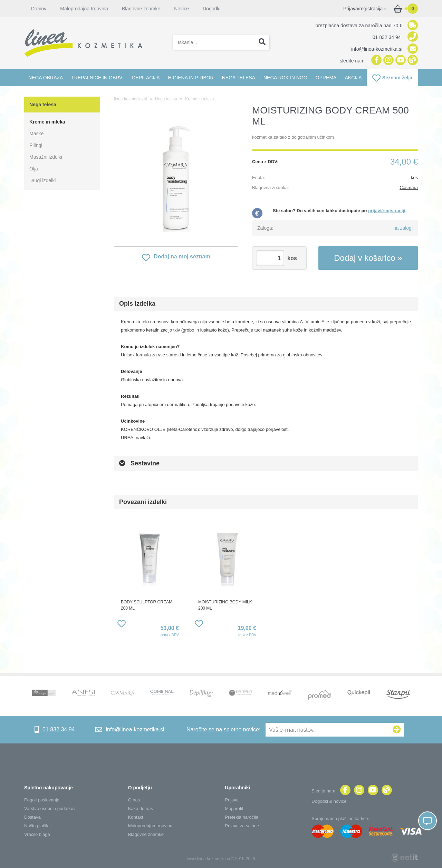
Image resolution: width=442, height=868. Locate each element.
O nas (134, 800)
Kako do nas (141, 808)
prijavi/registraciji (387, 211)
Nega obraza (46, 78)
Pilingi (36, 145)
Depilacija (146, 78)
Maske (36, 134)
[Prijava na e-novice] (397, 730)
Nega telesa (239, 78)
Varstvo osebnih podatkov (50, 808)
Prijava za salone (242, 826)
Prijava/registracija (365, 9)
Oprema (326, 78)
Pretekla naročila (242, 817)
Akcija (353, 78)
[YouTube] (400, 61)
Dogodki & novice (329, 801)
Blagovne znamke (141, 9)
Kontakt (136, 817)
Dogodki (212, 9)
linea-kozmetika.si (130, 99)
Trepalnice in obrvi (97, 78)
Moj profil (234, 808)
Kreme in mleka (47, 122)
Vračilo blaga (37, 834)
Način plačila (37, 826)
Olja (34, 169)
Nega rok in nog (285, 78)
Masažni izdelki (46, 157)
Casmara (409, 188)
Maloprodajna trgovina (84, 9)
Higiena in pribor (191, 78)
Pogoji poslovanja (42, 800)
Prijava (232, 800)
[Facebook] (376, 61)
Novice (181, 9)
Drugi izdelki (42, 180)
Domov (39, 9)
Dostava (32, 817)
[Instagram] (388, 61)
